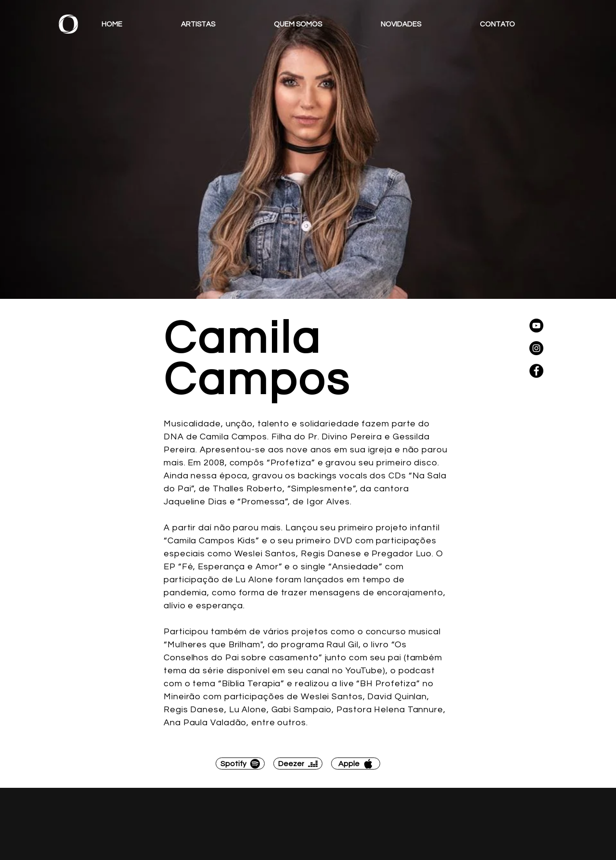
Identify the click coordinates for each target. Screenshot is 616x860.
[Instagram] (536, 348)
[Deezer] (298, 764)
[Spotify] (240, 764)
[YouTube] (536, 326)
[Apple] (356, 764)
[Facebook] (536, 371)
